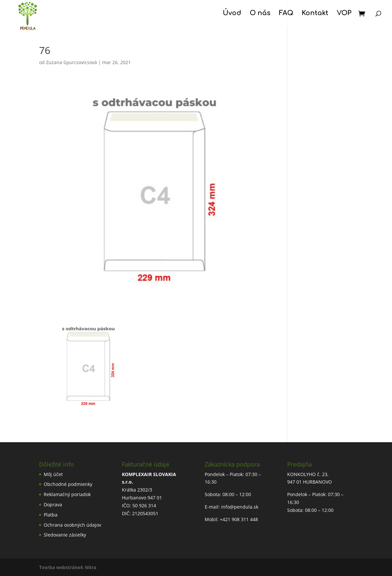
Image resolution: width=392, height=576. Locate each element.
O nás (260, 14)
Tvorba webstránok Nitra (68, 567)
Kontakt (315, 14)
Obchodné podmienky (68, 484)
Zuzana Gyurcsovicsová (71, 62)
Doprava (53, 504)
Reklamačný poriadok (67, 494)
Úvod (232, 14)
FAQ (286, 14)
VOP (344, 14)
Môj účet (53, 474)
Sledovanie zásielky (65, 535)
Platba (51, 515)
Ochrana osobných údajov (72, 525)
